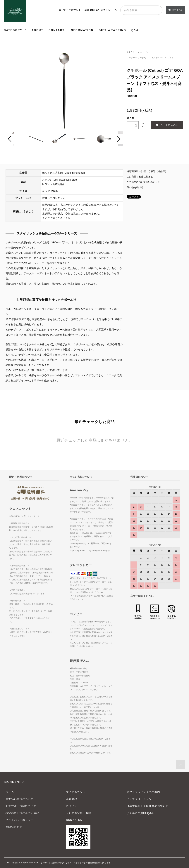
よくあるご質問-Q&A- (140, 813)
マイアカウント (72, 10)
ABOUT (37, 30)
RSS (69, 820)
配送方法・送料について (21, 806)
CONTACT (57, 30)
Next (118, 139)
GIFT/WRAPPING (112, 30)
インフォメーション (139, 799)
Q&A (135, 30)
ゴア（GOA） (158, 58)
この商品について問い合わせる (143, 182)
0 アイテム (175, 10)
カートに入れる (167, 125)
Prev (10, 139)
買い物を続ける (135, 187)
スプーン (144, 52)
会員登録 (90, 10)
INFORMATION (82, 30)
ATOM (79, 820)
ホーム (10, 792)
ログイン (105, 10)
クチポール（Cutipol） (137, 58)
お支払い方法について (19, 799)
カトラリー (132, 52)
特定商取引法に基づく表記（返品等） (147, 171)
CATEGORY (15, 30)
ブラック (171, 58)
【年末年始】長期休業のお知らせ (148, 806)
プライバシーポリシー (19, 820)
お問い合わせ (14, 827)
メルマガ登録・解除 (79, 813)
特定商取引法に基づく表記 (22, 813)
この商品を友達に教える (140, 177)
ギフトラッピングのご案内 (143, 792)
